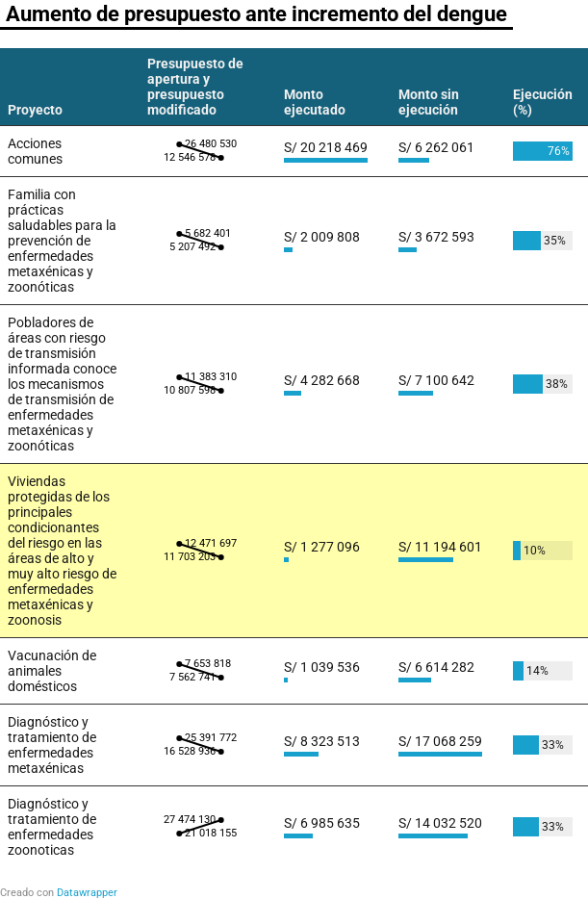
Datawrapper (87, 893)
